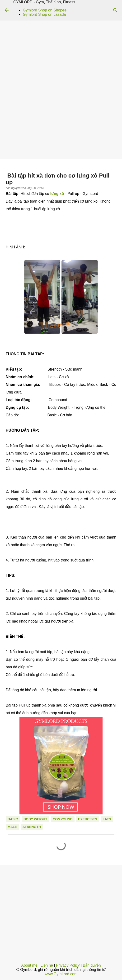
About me (29, 965)
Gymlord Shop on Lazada (44, 14)
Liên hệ (47, 965)
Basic (13, 819)
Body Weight (35, 819)
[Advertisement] (61, 123)
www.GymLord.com (61, 974)
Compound (63, 819)
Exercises (88, 819)
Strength (32, 827)
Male (12, 827)
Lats (107, 819)
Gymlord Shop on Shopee (45, 10)
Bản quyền (92, 965)
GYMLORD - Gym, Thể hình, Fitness (44, 2)
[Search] (115, 10)
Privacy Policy (68, 965)
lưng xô (57, 194)
